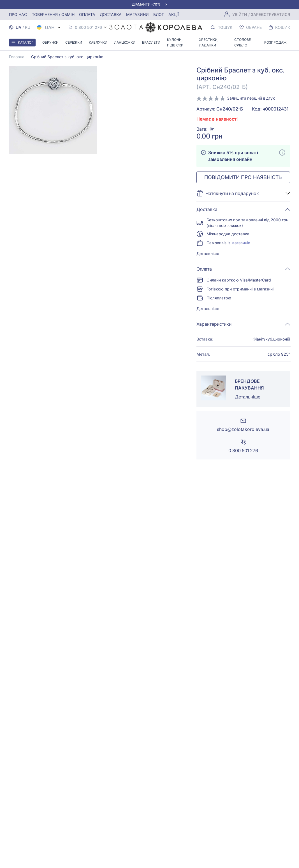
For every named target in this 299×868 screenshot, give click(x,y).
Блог (159, 14)
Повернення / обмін (53, 14)
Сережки (74, 42)
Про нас (18, 14)
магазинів (241, 243)
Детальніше (208, 253)
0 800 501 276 (88, 27)
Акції (174, 14)
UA (18, 27)
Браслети (151, 42)
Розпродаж (275, 42)
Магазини (137, 14)
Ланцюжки (125, 42)
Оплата (87, 14)
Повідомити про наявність (243, 177)
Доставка (111, 14)
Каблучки (98, 42)
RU (28, 27)
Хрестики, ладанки (209, 42)
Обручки (50, 42)
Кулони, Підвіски (175, 42)
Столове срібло (243, 42)
